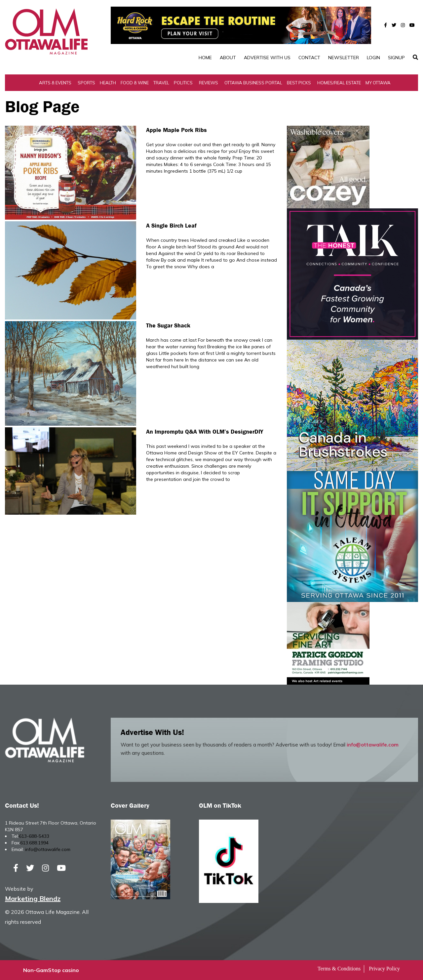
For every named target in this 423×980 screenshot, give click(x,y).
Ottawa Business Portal (253, 83)
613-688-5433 (34, 836)
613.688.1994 (34, 843)
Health (108, 83)
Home (205, 58)
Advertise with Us (267, 58)
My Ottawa (378, 83)
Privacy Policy (384, 969)
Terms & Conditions (339, 969)
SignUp (396, 58)
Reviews (209, 83)
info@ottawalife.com (373, 745)
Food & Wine (135, 83)
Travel (161, 83)
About (228, 58)
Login (373, 58)
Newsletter (344, 58)
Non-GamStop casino (51, 970)
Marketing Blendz (33, 898)
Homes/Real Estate (339, 83)
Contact (309, 58)
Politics (183, 83)
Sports (86, 83)
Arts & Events (55, 83)
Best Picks (299, 83)
